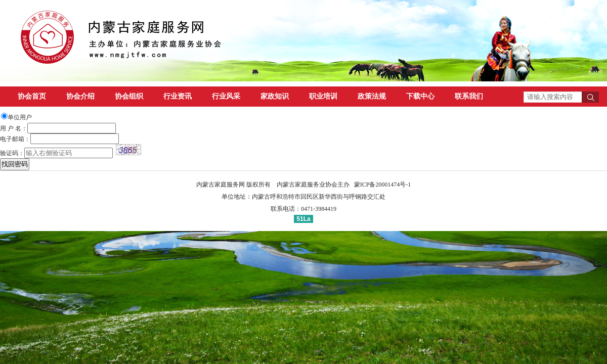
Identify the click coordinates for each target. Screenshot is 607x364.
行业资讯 (178, 96)
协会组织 (129, 96)
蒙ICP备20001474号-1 (383, 185)
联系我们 (469, 96)
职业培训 (323, 96)
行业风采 (226, 96)
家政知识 (275, 96)
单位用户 (20, 117)
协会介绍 (80, 96)
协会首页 (32, 96)
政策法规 (372, 96)
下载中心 (420, 96)
